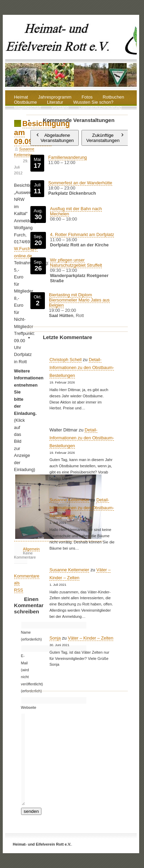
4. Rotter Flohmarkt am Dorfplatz (82, 234)
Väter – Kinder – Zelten (91, 638)
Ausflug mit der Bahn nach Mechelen (76, 211)
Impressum (25, 113)
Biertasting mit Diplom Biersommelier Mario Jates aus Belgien (79, 300)
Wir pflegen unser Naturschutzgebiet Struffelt (76, 263)
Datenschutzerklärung (100, 108)
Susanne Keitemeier (69, 500)
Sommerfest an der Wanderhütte (80, 183)
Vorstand (60, 108)
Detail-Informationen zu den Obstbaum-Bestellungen (82, 367)
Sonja (55, 638)
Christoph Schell (65, 360)
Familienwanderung (68, 157)
